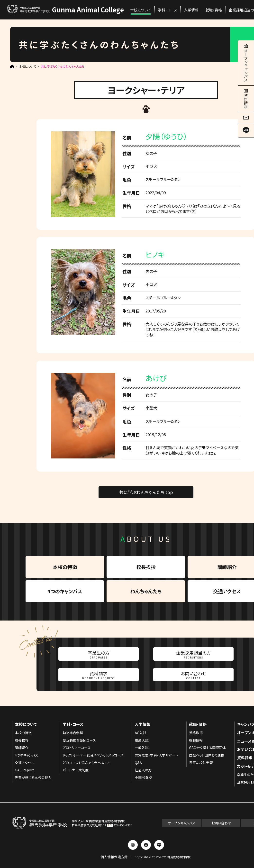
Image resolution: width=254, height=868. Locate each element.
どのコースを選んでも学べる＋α (86, 763)
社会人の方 (143, 770)
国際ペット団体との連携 (207, 755)
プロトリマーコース (77, 748)
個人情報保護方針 (114, 857)
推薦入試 (142, 740)
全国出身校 (143, 777)
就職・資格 (214, 10)
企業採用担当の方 (194, 654)
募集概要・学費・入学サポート (156, 755)
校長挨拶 (146, 567)
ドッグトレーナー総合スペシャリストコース (93, 755)
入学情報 (191, 10)
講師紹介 (22, 748)
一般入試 (142, 748)
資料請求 (99, 675)
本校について (141, 10)
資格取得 (196, 733)
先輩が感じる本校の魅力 (33, 777)
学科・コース (168, 10)
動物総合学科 (73, 733)
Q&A (138, 763)
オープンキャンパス (182, 823)
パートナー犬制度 (76, 770)
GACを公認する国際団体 (207, 748)
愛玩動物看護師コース (79, 740)
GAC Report (24, 770)
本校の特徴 (65, 567)
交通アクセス (24, 763)
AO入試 (141, 733)
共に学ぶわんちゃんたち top (146, 492)
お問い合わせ (194, 675)
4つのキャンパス (65, 591)
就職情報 (196, 740)
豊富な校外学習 (201, 763)
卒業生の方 (99, 654)
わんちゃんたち (146, 591)
